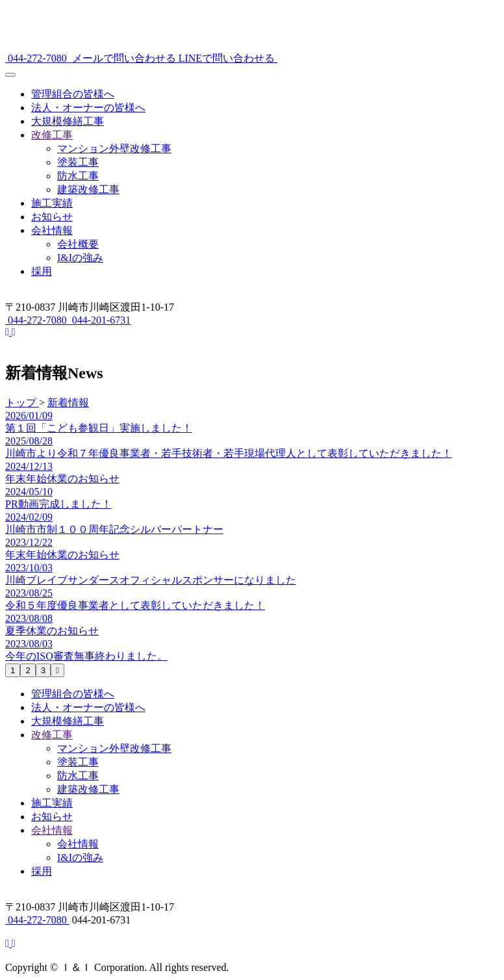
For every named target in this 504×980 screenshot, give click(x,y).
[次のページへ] (57, 670)
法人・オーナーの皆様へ (88, 108)
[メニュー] (10, 75)
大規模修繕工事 (68, 121)
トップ (22, 403)
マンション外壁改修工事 (114, 148)
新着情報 (68, 403)
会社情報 (52, 230)
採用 (42, 271)
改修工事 (52, 135)
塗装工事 (78, 162)
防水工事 (78, 176)
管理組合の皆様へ (73, 94)
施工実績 (52, 203)
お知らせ (52, 217)
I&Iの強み (80, 258)
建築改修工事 (88, 189)
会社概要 (78, 244)
